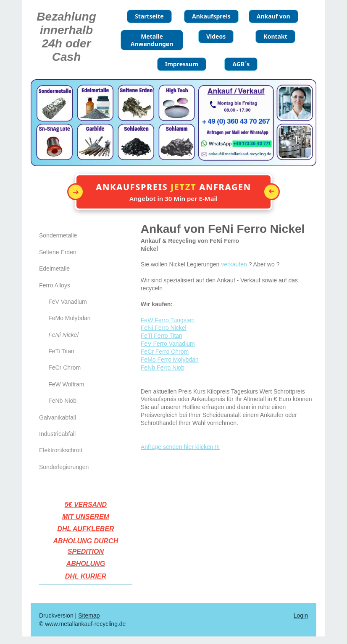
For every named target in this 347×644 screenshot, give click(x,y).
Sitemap (89, 615)
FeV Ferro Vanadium (168, 344)
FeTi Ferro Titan (162, 336)
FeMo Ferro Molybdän (170, 360)
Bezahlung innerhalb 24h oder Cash (66, 37)
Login (301, 615)
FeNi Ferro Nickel (164, 328)
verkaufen (234, 264)
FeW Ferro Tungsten (168, 320)
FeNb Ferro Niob (163, 368)
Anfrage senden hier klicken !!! (180, 447)
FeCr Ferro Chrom (165, 352)
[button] (173, 192)
